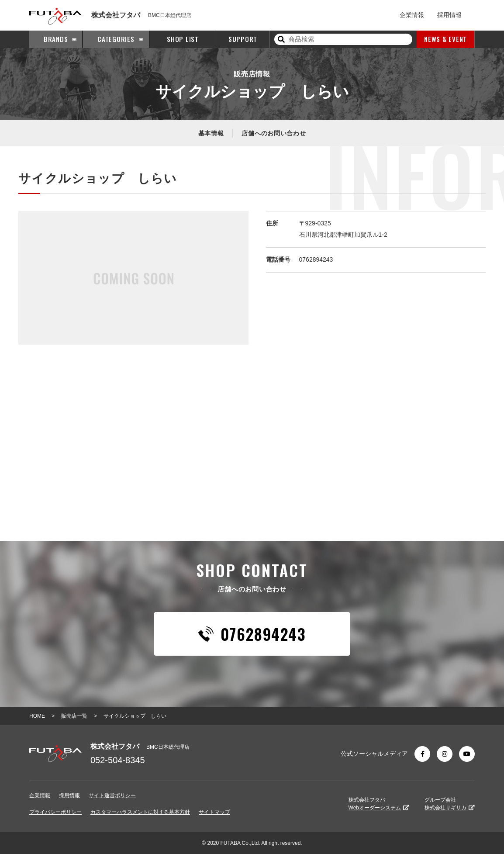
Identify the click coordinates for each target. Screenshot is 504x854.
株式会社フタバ (379, 804)
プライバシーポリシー (55, 812)
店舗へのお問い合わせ (274, 133)
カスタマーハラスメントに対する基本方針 (140, 812)
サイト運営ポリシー (112, 795)
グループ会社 (450, 804)
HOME (37, 716)
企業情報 (412, 15)
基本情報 (211, 133)
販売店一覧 (74, 716)
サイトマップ (214, 812)
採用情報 (449, 15)
